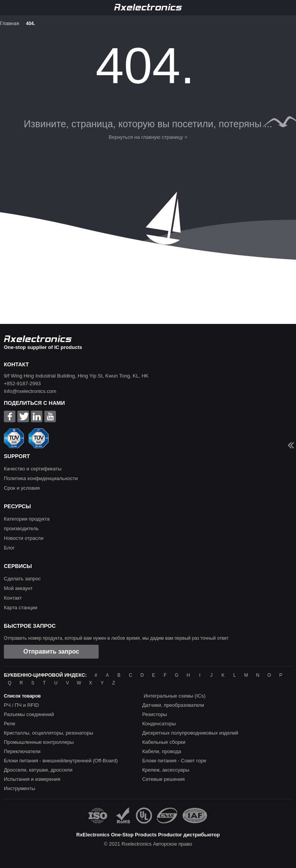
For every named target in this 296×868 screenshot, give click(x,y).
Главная (9, 23)
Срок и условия (22, 488)
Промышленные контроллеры (39, 742)
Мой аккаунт (18, 588)
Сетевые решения (163, 779)
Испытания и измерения (32, 779)
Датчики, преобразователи (173, 705)
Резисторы (155, 714)
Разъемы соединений (29, 714)
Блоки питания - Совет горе (174, 761)
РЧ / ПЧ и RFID (21, 705)
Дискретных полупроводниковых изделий (190, 733)
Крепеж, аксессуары (166, 770)
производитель (21, 528)
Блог (9, 548)
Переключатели (22, 751)
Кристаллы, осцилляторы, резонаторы (49, 733)
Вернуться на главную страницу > (148, 137)
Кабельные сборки (164, 742)
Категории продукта (27, 519)
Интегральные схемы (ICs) (175, 696)
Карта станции (21, 608)
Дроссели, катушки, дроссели (38, 770)
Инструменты (19, 788)
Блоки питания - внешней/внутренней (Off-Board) (61, 761)
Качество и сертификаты (33, 469)
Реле (10, 724)
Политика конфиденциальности (41, 478)
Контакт (13, 598)
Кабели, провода (162, 751)
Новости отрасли (24, 538)
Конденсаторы (159, 724)
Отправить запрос (51, 651)
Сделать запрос (22, 579)
